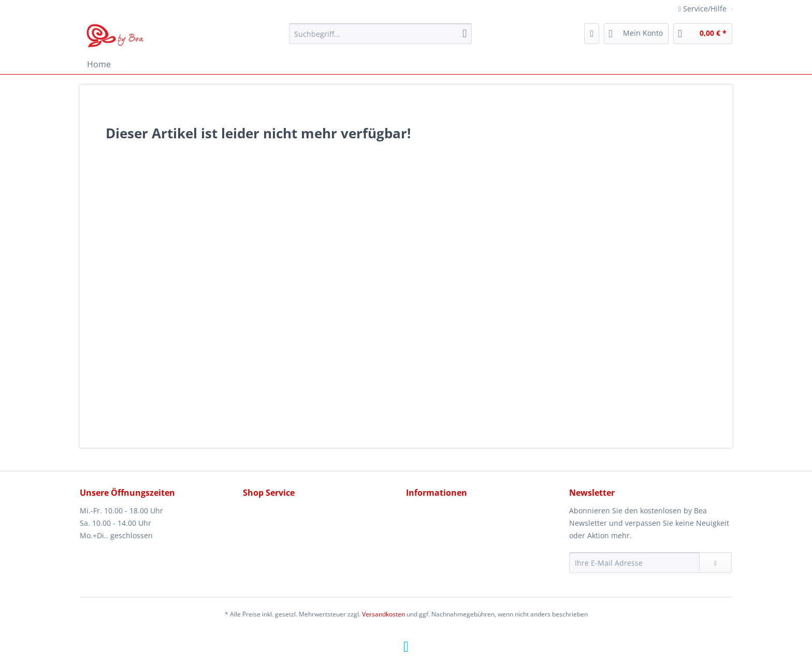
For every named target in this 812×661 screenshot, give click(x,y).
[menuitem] (380, 39)
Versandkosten (383, 614)
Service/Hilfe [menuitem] (704, 9)
